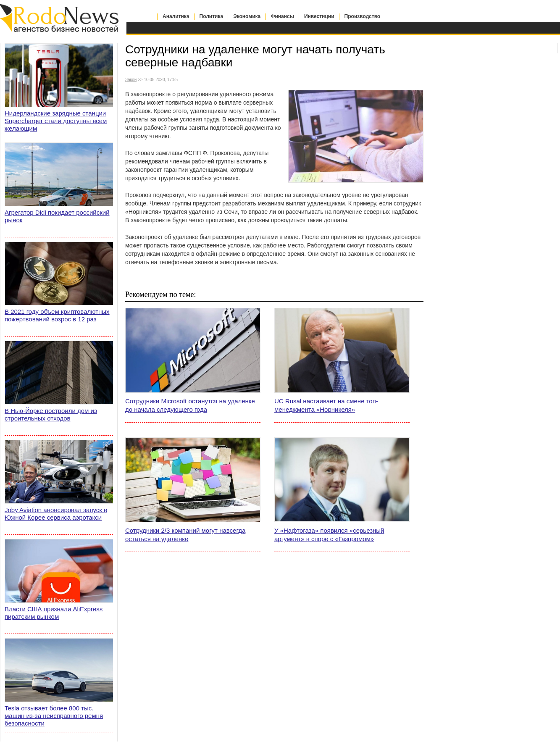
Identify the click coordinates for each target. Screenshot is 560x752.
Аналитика (176, 16)
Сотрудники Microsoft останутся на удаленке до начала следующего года (190, 405)
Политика (212, 16)
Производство (363, 16)
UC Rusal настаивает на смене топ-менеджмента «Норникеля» (326, 405)
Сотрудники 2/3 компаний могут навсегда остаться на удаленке (185, 535)
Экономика (247, 16)
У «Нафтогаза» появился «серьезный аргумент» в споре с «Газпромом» (329, 535)
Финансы (282, 16)
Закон (131, 80)
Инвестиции (319, 16)
